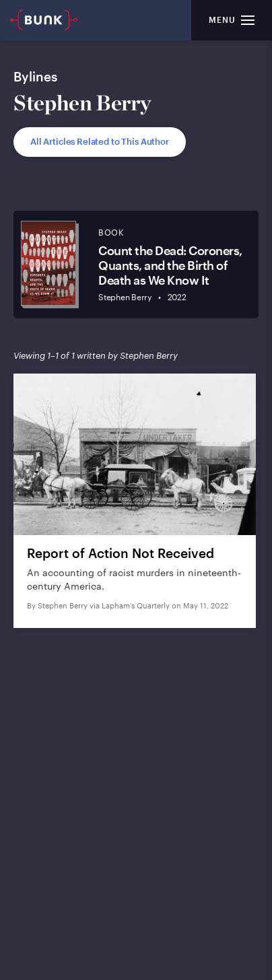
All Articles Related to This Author (100, 141)
